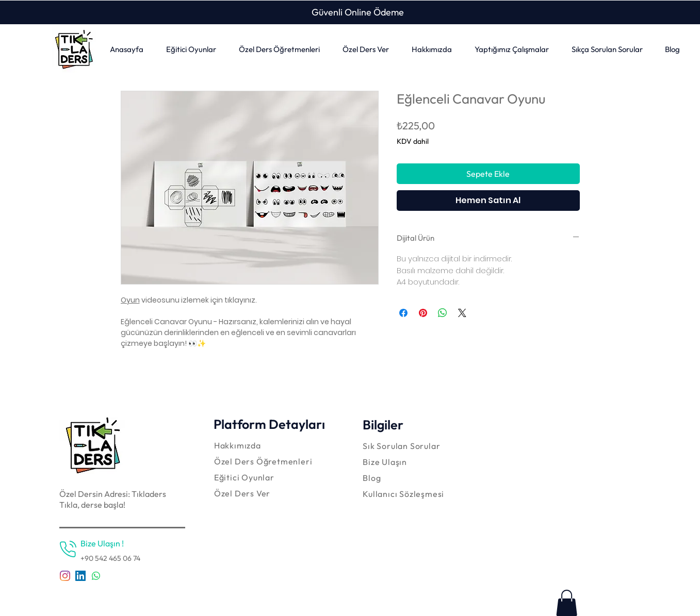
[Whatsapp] (96, 576)
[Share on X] (462, 313)
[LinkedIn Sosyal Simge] (80, 576)
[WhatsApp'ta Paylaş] (443, 313)
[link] (567, 603)
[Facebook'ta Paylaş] (403, 313)
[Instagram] (65, 576)
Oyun (130, 300)
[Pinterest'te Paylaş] (423, 313)
